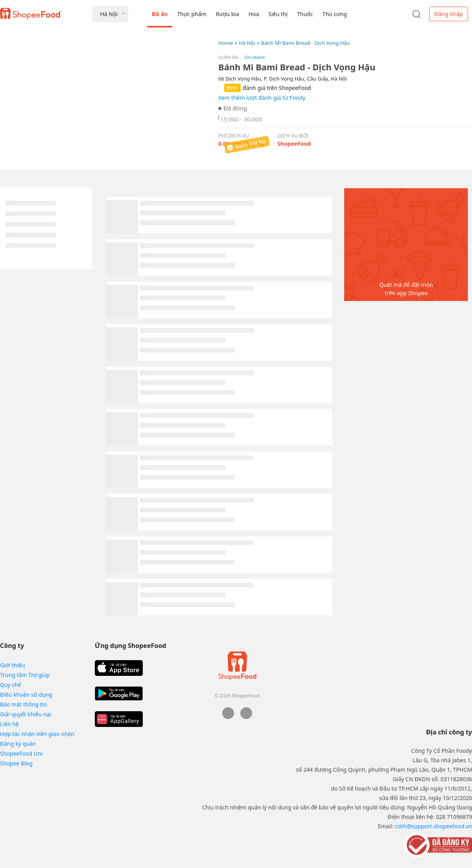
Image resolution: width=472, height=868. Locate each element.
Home (226, 43)
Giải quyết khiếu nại (26, 714)
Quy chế (11, 685)
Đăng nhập (449, 14)
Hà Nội (247, 43)
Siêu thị (278, 14)
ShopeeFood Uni (21, 753)
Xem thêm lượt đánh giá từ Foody (262, 98)
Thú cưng (335, 14)
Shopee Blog (16, 763)
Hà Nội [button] (109, 14)
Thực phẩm (192, 14)
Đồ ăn (160, 14)
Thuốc (305, 14)
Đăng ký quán (18, 744)
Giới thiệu (13, 665)
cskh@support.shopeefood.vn (433, 826)
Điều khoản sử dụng (26, 695)
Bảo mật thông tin (23, 704)
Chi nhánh (255, 57)
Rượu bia (228, 14)
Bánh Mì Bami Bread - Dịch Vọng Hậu (306, 43)
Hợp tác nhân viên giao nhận (37, 734)
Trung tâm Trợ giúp (25, 675)
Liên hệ (9, 724)
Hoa (254, 14)
